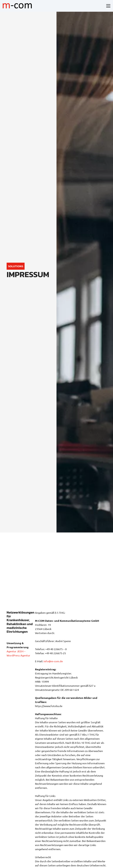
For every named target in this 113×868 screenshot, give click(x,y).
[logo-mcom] (17, 6)
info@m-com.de (53, 661)
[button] (108, 6)
